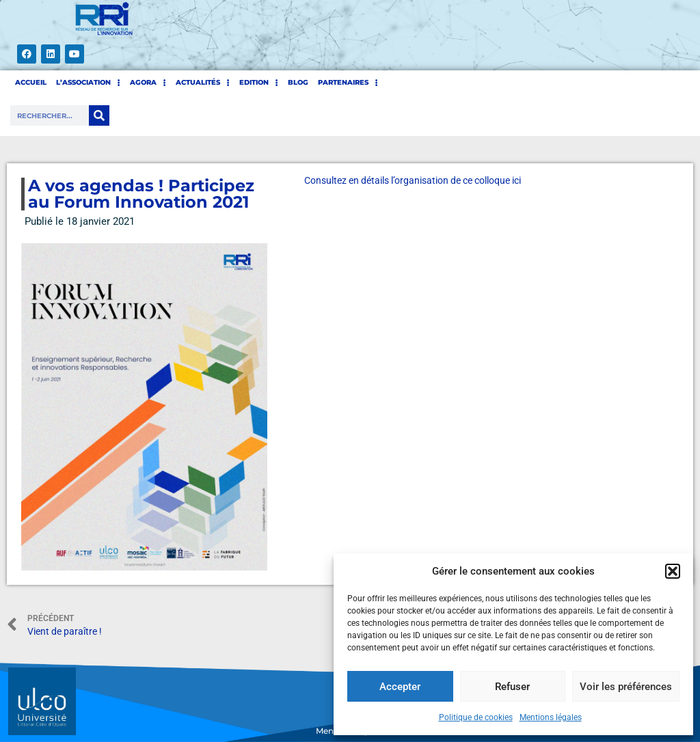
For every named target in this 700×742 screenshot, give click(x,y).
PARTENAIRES (348, 83)
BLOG (298, 82)
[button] (673, 571)
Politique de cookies (476, 717)
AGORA (148, 83)
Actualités (203, 83)
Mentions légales (551, 717)
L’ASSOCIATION (88, 83)
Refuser (512, 687)
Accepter (400, 687)
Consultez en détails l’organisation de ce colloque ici (413, 180)
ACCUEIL (31, 82)
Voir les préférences (626, 687)
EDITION (259, 83)
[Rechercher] (99, 115)
